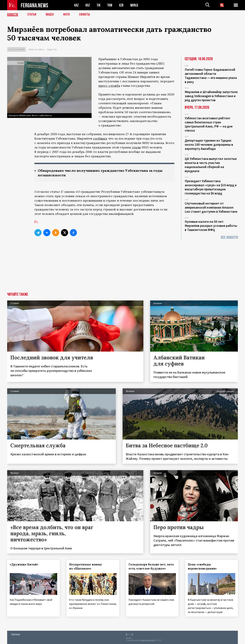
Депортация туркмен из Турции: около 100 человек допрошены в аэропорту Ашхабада (209, 145)
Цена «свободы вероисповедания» (202, 566)
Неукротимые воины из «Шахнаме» (85, 566)
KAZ (76, 5)
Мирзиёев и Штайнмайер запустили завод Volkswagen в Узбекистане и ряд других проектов (211, 96)
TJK (99, 5)
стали (136, 147)
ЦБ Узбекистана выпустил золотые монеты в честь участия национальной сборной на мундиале (211, 165)
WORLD (134, 5)
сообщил (100, 138)
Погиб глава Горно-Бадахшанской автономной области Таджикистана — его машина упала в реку (211, 76)
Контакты (16, 634)
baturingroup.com (148, 640)
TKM (110, 5)
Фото (66, 14)
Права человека (36, 50)
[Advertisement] (123, 267)
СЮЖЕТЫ (85, 14)
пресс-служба (109, 86)
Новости (13, 14)
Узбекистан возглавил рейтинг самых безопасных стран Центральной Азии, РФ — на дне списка (209, 124)
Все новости (229, 237)
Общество (52, 50)
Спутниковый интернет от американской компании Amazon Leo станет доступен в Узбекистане (211, 207)
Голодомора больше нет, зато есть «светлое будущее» (151, 566)
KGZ (88, 5)
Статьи (32, 14)
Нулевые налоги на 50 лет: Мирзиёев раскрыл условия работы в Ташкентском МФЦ (211, 226)
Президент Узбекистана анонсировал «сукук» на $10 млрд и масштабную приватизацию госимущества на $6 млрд (211, 187)
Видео (50, 14)
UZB (121, 5)
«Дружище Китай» (24, 564)
